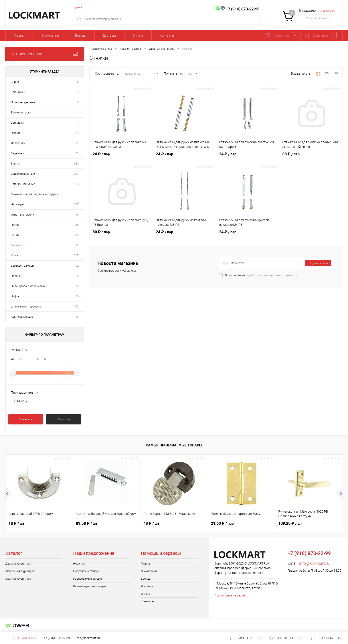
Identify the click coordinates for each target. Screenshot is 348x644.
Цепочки (17, 276)
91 (77, 143)
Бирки (15, 82)
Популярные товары (87, 571)
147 (76, 204)
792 (76, 286)
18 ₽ (16, 523)
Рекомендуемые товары (90, 586)
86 (77, 296)
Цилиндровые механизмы (28, 286)
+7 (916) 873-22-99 (57, 638)
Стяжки (16, 245)
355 (76, 225)
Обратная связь (21, 638)
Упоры (15, 255)
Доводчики (18, 143)
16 (77, 215)
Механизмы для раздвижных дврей (34, 194)
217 (76, 255)
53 (77, 153)
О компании (50, 36)
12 (77, 245)
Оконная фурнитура (18, 579)
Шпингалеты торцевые (26, 306)
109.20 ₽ (290, 523)
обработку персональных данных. (271, 275)
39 (77, 133)
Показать (26, 419)
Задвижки (18, 153)
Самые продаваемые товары (174, 445)
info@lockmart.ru (314, 563)
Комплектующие (22, 317)
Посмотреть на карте (230, 595)
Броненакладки (21, 112)
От (13, 359)
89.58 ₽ (87, 523)
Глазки (15, 133)
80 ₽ (311, 157)
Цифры (16, 296)
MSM (23, 401)
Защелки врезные (23, 174)
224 (76, 174)
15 (77, 317)
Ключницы (18, 92)
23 (77, 184)
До (38, 359)
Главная (20, 36)
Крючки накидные (23, 184)
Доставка (110, 36)
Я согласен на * (261, 275)
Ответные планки (22, 215)
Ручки (15, 235)
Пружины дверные (23, 102)
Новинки (79, 564)
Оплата (138, 36)
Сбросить (64, 419)
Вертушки (17, 123)
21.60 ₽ (222, 523)
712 (76, 235)
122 (76, 306)
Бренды (81, 36)
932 (76, 163)
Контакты (167, 36)
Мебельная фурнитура (20, 571)
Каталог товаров (45, 54)
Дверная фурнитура (18, 564)
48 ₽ (151, 523)
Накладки (17, 204)
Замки (15, 163)
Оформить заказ (318, 18)
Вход (79, 8)
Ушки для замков (22, 266)
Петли (15, 225)
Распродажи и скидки (88, 579)
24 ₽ (121, 157)
